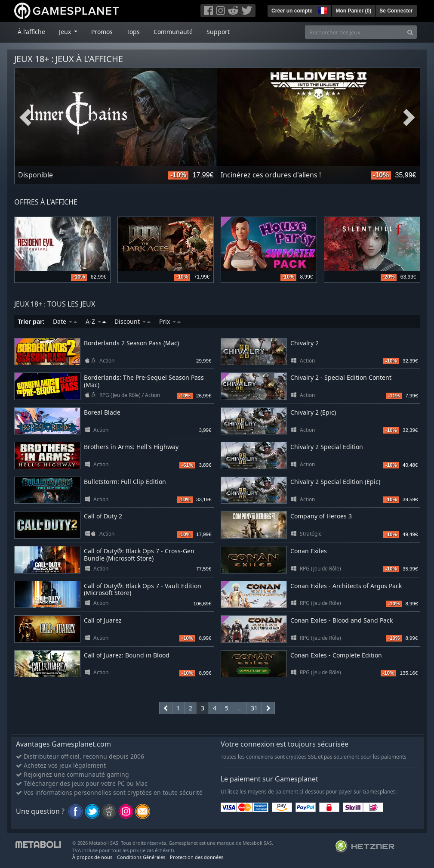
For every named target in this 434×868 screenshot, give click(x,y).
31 (254, 708)
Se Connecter (396, 11)
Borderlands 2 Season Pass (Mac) (131, 343)
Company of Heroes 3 (321, 516)
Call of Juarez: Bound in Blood (127, 655)
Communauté (173, 32)
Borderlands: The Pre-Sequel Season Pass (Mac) (144, 381)
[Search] (410, 32)
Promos (102, 32)
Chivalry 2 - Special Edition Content (341, 377)
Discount (132, 321)
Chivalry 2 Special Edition (327, 447)
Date (65, 321)
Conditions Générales (141, 857)
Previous (25, 118)
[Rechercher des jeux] (354, 32)
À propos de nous (92, 857)
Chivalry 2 (305, 343)
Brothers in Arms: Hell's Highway (131, 447)
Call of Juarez (103, 620)
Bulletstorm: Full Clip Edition (125, 482)
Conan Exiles (309, 551)
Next (409, 118)
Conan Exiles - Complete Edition (336, 655)
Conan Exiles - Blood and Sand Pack (342, 620)
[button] (322, 9)
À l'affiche (31, 32)
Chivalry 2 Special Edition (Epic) (335, 482)
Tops (133, 32)
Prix (170, 321)
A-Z (96, 321)
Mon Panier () (353, 11)
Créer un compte (292, 11)
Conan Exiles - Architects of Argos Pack (346, 586)
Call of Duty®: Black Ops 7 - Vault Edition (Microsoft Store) (143, 589)
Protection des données (197, 857)
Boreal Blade (102, 412)
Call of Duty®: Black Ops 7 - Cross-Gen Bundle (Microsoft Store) (139, 555)
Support (218, 32)
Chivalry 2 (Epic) (313, 412)
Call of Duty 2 (103, 516)
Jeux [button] (66, 32)
